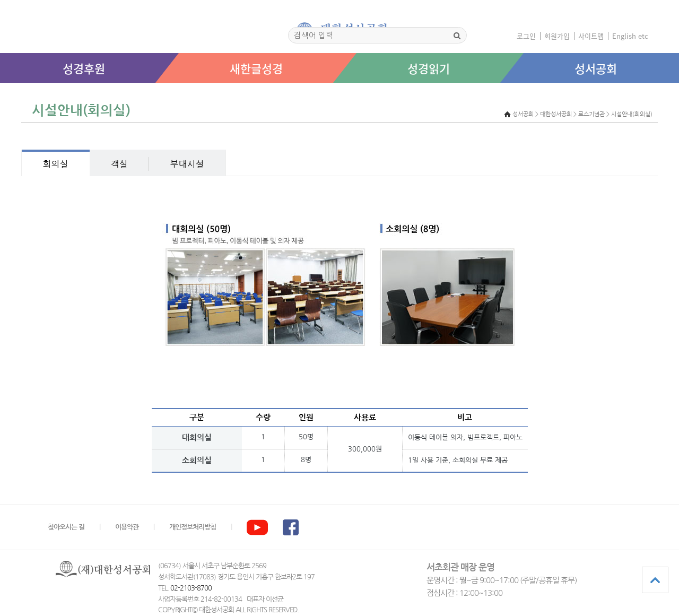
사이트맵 (591, 36)
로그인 (526, 36)
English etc (630, 36)
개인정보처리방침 (193, 527)
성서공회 (596, 68)
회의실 (56, 164)
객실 (119, 164)
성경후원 (84, 68)
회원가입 (557, 36)
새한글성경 (256, 68)
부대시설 (187, 164)
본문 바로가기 (0, 94)
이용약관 (127, 527)
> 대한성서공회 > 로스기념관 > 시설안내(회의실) (594, 114)
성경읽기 (429, 68)
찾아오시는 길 (66, 527)
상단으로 (655, 580)
